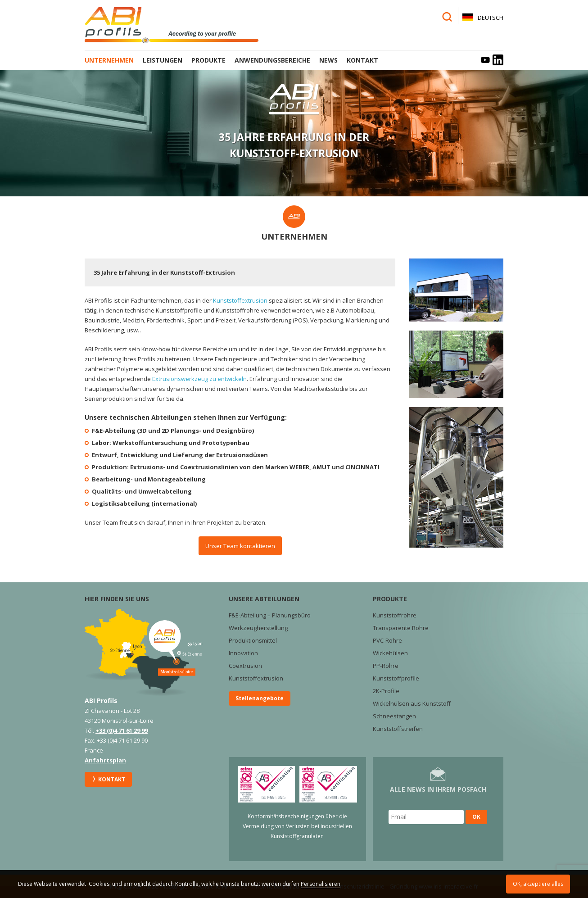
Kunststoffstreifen (398, 729)
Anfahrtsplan (105, 760)
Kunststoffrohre (395, 615)
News (328, 60)
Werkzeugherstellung (258, 628)
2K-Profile (386, 691)
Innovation (243, 653)
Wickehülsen (390, 653)
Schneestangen (394, 716)
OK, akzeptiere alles (538, 884)
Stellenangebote (260, 698)
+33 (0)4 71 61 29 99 (122, 730)
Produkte (208, 60)
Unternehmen (109, 60)
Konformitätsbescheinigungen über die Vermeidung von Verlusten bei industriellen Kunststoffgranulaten (297, 826)
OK (476, 817)
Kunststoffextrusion (240, 300)
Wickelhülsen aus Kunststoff (412, 703)
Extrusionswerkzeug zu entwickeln (199, 379)
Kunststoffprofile (396, 678)
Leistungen (163, 60)
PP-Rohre (386, 666)
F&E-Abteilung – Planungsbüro (270, 615)
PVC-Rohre (387, 640)
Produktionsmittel (253, 640)
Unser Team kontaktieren (240, 546)
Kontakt (362, 60)
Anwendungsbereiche (272, 60)
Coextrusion (245, 666)
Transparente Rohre (401, 628)
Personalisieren (321, 884)
